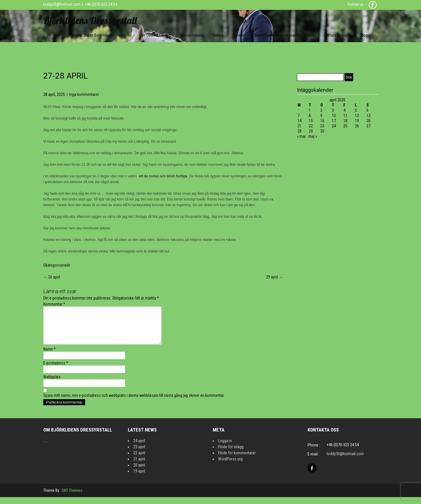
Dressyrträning (191, 35)
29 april (274, 277)
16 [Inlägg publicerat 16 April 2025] (322, 121)
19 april (139, 478)
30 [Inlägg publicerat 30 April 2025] (322, 131)
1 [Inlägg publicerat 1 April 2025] (310, 110)
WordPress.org (230, 466)
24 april (139, 448)
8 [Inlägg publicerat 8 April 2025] (310, 116)
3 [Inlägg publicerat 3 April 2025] (333, 110)
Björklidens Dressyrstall (90, 20)
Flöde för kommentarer (237, 460)
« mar (301, 136)
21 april (139, 466)
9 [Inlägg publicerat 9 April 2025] (321, 116)
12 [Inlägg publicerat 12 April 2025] (357, 116)
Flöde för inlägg (231, 454)
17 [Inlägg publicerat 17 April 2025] (334, 121)
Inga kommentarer (84, 94)
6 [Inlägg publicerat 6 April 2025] (367, 110)
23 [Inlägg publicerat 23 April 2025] (322, 126)
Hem (57, 35)
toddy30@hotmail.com (62, 4)
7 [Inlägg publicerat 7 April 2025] (299, 116)
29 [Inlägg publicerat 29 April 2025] (311, 131)
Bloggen (367, 35)
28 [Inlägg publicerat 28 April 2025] (300, 131)
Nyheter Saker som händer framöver (100, 35)
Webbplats (52, 384)
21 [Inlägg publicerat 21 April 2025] (300, 126)
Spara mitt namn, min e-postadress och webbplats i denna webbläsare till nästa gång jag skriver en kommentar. (134, 402)
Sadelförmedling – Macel (275, 35)
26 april (52, 277)
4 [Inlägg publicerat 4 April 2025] (344, 110)
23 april (139, 454)
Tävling (218, 35)
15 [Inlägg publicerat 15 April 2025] (311, 121)
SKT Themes (72, 497)
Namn (49, 356)
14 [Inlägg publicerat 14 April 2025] (300, 121)
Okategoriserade (57, 265)
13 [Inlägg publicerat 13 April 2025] (368, 116)
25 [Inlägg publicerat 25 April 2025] (345, 126)
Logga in (225, 448)
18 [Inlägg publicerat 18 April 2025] (345, 121)
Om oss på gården (155, 35)
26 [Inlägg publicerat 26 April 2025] (357, 126)
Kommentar (54, 304)
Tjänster (239, 35)
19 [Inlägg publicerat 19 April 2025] (357, 121)
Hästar (310, 35)
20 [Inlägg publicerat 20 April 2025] (368, 121)
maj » (313, 136)
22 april (139, 460)
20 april (139, 472)
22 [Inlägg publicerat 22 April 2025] (311, 126)
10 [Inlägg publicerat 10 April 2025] (334, 116)
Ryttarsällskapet (338, 35)
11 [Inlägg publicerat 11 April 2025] (345, 116)
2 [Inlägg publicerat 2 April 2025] (321, 110)
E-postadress (56, 370)
